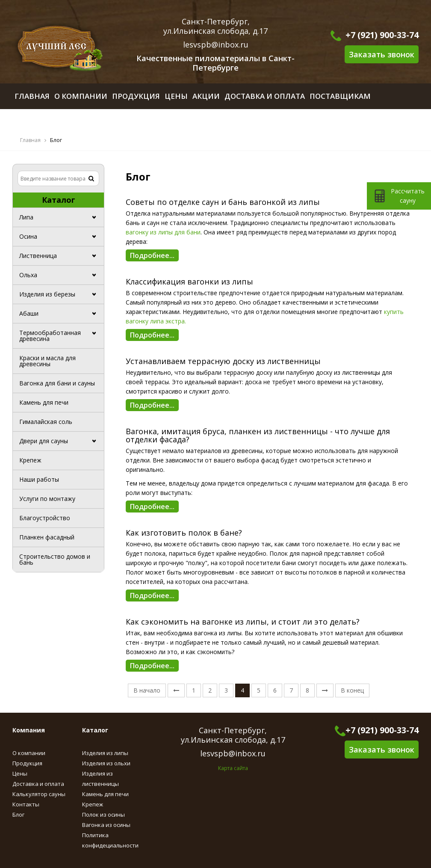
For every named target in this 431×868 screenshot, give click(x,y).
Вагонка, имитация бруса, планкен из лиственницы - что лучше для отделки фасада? (258, 436)
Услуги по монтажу (47, 499)
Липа (26, 217)
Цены (20, 773)
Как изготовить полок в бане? (184, 533)
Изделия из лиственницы (100, 779)
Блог (18, 815)
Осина (28, 236)
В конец (352, 690)
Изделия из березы (47, 294)
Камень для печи (44, 402)
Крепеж (30, 460)
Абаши (29, 313)
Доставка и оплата (38, 784)
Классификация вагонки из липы (189, 282)
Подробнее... (152, 255)
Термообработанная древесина (50, 336)
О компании (29, 753)
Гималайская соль (46, 422)
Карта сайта (233, 768)
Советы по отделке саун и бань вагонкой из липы (223, 202)
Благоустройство (45, 518)
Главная (30, 140)
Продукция (27, 763)
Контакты (26, 804)
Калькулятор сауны (39, 794)
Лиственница (38, 256)
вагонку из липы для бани (163, 232)
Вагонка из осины (106, 825)
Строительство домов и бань (55, 559)
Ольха (28, 275)
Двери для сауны (44, 441)
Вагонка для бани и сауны (57, 383)
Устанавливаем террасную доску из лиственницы (223, 361)
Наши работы (39, 479)
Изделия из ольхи (106, 763)
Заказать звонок (382, 54)
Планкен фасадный (47, 537)
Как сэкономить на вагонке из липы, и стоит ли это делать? (243, 622)
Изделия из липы (105, 753)
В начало (147, 690)
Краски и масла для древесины (47, 361)
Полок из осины (103, 815)
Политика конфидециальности (110, 840)
